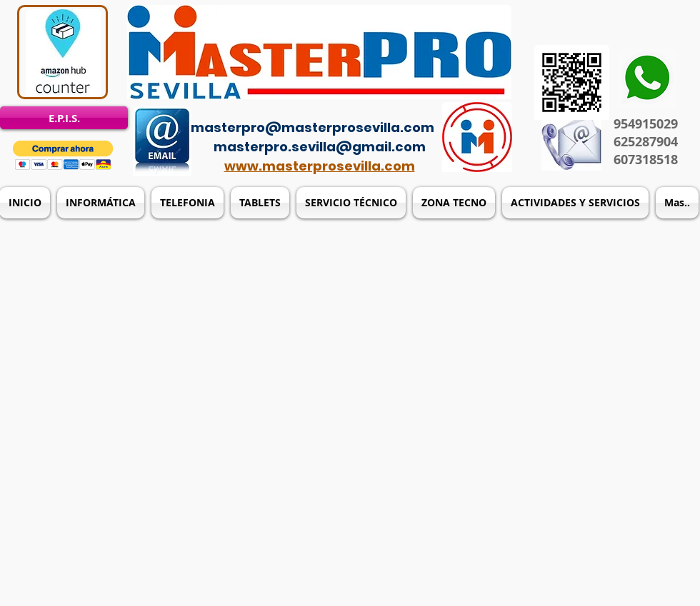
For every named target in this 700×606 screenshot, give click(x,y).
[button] (63, 155)
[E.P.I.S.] (64, 118)
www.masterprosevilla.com (320, 166)
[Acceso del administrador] (359, 107)
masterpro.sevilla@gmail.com (320, 147)
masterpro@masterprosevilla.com (312, 127)
